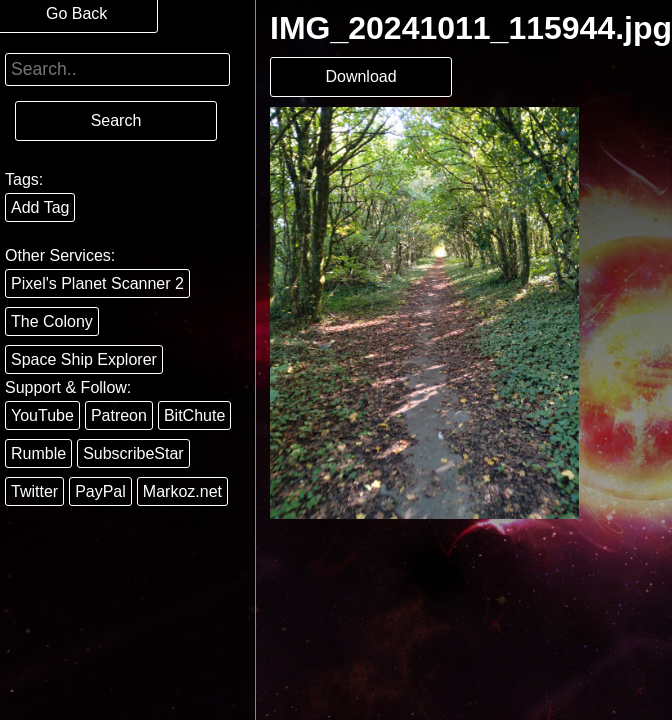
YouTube (42, 415)
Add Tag (40, 207)
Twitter (34, 491)
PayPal (100, 491)
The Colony (52, 321)
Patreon (119, 415)
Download (360, 76)
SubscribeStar (133, 453)
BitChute (194, 415)
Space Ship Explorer (84, 359)
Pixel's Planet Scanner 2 (97, 283)
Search (116, 120)
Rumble (38, 453)
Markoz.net (182, 491)
